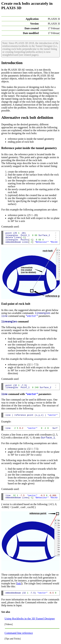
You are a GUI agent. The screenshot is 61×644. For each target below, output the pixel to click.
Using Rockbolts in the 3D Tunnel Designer (30, 619)
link (19, 583)
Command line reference (19, 633)
